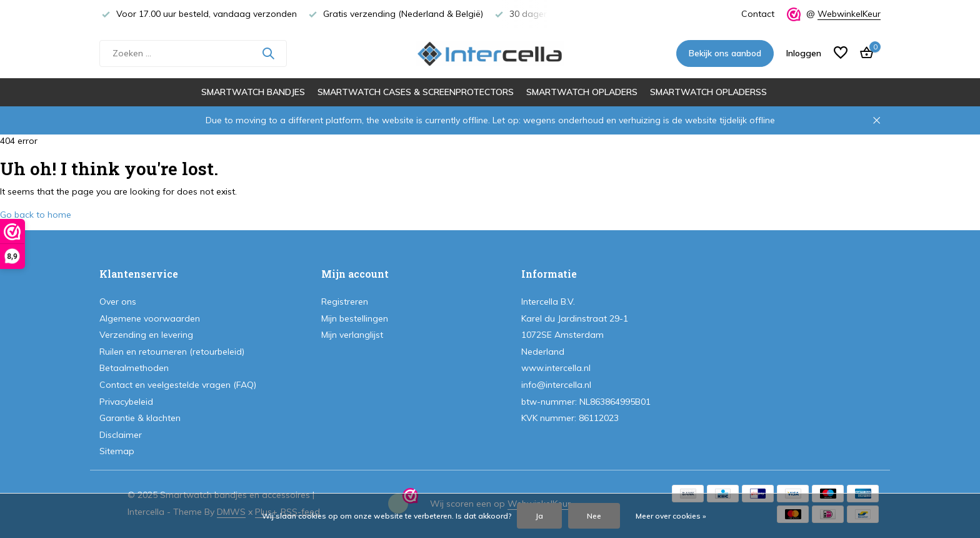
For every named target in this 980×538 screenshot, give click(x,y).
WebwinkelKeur (849, 14)
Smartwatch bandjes (253, 92)
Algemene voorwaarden (150, 318)
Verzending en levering (146, 335)
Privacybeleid (126, 402)
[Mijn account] (804, 53)
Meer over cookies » (671, 516)
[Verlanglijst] (841, 53)
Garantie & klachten (140, 418)
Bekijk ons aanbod (725, 53)
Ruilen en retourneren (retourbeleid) (172, 352)
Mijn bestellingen (355, 318)
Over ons (118, 302)
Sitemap (117, 451)
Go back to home (36, 215)
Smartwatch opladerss (708, 92)
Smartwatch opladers (582, 92)
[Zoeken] (193, 53)
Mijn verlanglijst (352, 335)
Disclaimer (121, 435)
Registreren (345, 302)
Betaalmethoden (134, 368)
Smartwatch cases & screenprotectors (416, 92)
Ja (539, 516)
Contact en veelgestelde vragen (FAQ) (178, 385)
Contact (758, 14)
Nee (594, 516)
